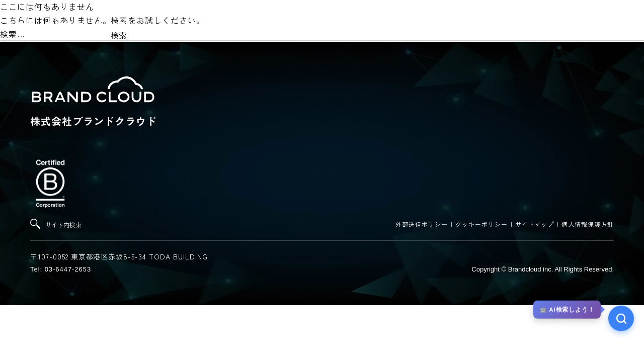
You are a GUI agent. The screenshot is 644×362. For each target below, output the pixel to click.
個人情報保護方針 (588, 224)
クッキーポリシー (481, 224)
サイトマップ (535, 224)
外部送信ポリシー (422, 224)
